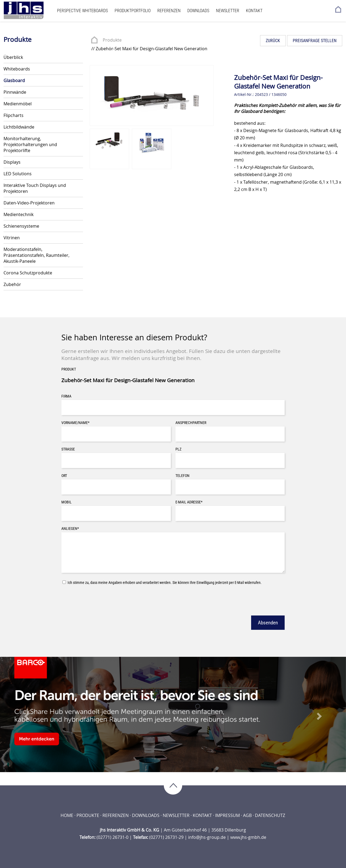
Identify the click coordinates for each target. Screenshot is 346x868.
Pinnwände (15, 92)
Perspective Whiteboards (82, 11)
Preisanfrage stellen (315, 41)
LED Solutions (18, 174)
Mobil (66, 502)
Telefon (182, 476)
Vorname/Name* (75, 423)
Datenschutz (270, 815)
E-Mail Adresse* (189, 502)
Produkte (112, 40)
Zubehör (12, 284)
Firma (66, 396)
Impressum (227, 815)
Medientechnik (19, 214)
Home (67, 815)
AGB (247, 815)
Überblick (13, 57)
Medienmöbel (18, 104)
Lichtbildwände (19, 127)
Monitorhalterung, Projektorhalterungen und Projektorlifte (30, 144)
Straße (68, 449)
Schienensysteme (21, 226)
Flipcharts (14, 115)
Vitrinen (12, 238)
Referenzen (169, 11)
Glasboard (14, 80)
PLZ (178, 449)
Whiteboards (17, 69)
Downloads (198, 11)
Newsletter (228, 11)
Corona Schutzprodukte (28, 273)
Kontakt (254, 11)
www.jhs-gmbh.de (248, 837)
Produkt (69, 369)
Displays (12, 162)
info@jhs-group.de (207, 837)
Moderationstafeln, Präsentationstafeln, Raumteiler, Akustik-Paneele (36, 255)
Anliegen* (70, 529)
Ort (64, 476)
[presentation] (102, 600)
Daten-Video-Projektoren (29, 203)
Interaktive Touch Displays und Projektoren (35, 188)
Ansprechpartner (191, 423)
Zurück (273, 41)
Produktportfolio (133, 11)
